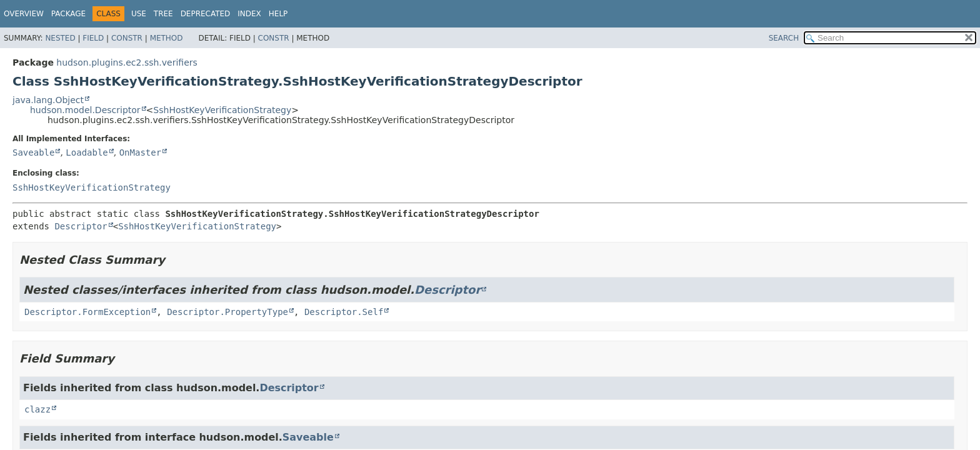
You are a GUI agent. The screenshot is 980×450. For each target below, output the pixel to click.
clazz (37, 409)
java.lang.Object (48, 100)
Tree (163, 14)
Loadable (87, 152)
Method (167, 38)
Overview (24, 14)
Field (93, 38)
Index (249, 14)
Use (139, 14)
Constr (127, 38)
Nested (60, 38)
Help (278, 14)
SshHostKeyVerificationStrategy (222, 110)
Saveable (33, 152)
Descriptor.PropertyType (227, 312)
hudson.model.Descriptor (85, 110)
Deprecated (206, 14)
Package (68, 14)
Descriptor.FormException (87, 312)
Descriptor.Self (344, 312)
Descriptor (81, 226)
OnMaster (140, 152)
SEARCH (784, 38)
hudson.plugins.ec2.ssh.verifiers (127, 62)
